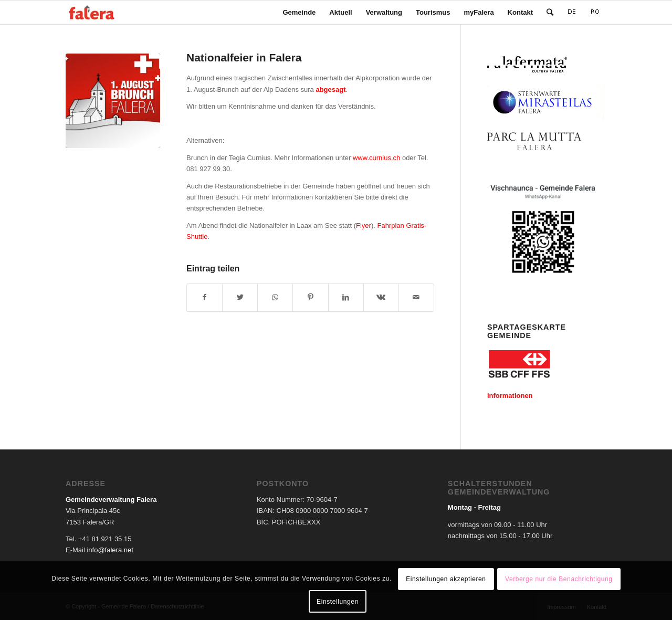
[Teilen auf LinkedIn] (346, 297)
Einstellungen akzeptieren (446, 579)
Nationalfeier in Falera (244, 57)
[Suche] (550, 12)
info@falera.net (110, 550)
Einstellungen (338, 602)
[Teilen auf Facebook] (204, 297)
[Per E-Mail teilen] (416, 297)
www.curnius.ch (376, 158)
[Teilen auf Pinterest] (310, 297)
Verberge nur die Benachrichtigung (559, 579)
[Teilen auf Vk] (381, 297)
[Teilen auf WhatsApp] (275, 297)
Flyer (364, 225)
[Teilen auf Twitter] (240, 297)
